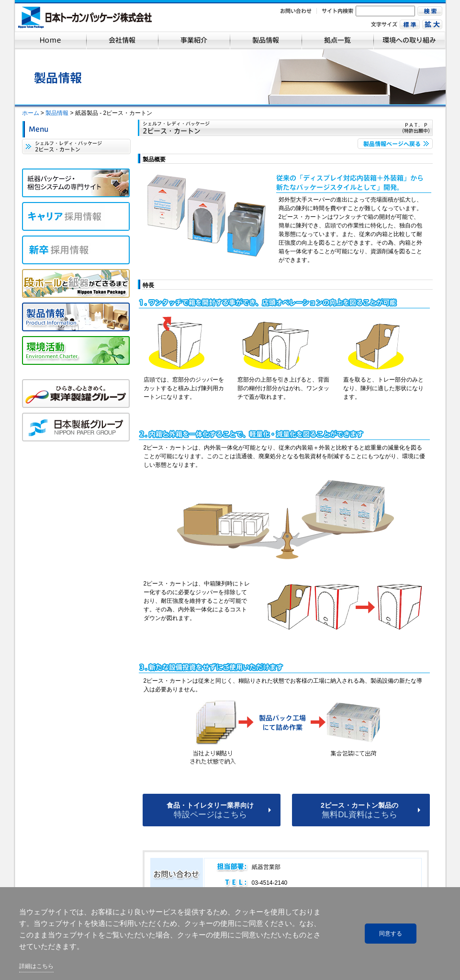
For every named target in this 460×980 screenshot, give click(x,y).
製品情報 (57, 113)
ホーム (31, 113)
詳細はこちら (36, 966)
